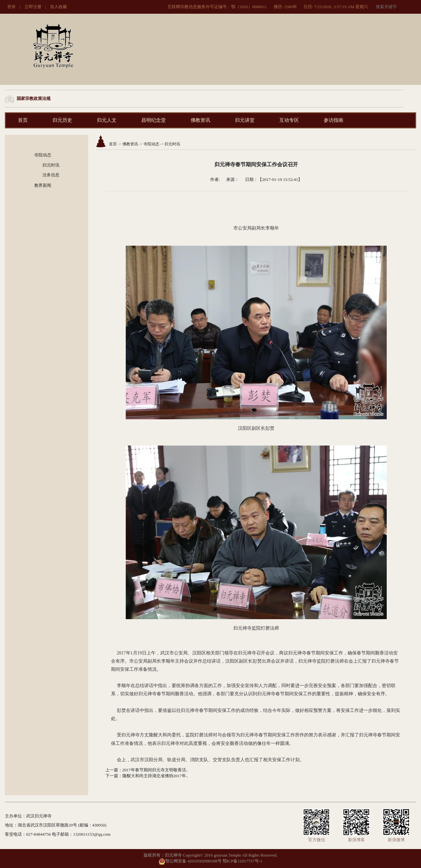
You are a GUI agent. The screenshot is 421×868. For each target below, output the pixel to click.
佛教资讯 (200, 120)
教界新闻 (43, 185)
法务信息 (51, 175)
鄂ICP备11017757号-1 (242, 861)
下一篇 (112, 776)
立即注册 (33, 7)
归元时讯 (51, 165)
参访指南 (334, 120)
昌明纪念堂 (154, 120)
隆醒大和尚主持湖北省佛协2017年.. (155, 776)
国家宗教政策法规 (34, 98)
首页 (23, 120)
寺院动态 (43, 155)
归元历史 (62, 120)
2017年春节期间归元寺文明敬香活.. (155, 770)
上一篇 (112, 770)
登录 (11, 7)
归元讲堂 (245, 120)
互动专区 (289, 120)
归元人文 (107, 120)
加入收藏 (58, 7)
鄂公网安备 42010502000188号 (190, 861)
